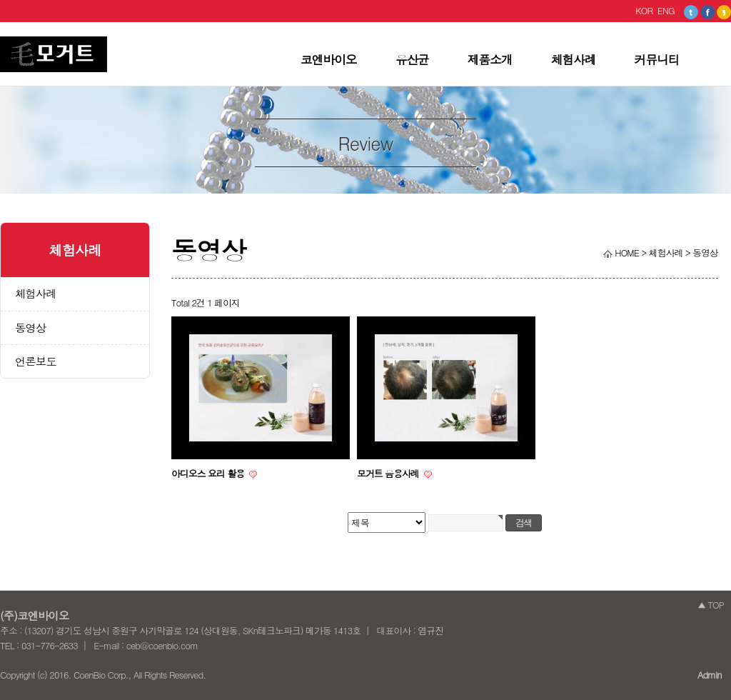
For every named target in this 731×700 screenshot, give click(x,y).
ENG (666, 10)
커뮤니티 (657, 59)
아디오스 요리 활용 (209, 473)
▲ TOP (711, 605)
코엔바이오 (329, 59)
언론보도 (36, 361)
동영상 (30, 327)
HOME (621, 252)
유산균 (412, 59)
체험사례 (574, 59)
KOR (644, 10)
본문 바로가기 (0, 22)
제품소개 (490, 59)
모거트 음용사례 (389, 473)
